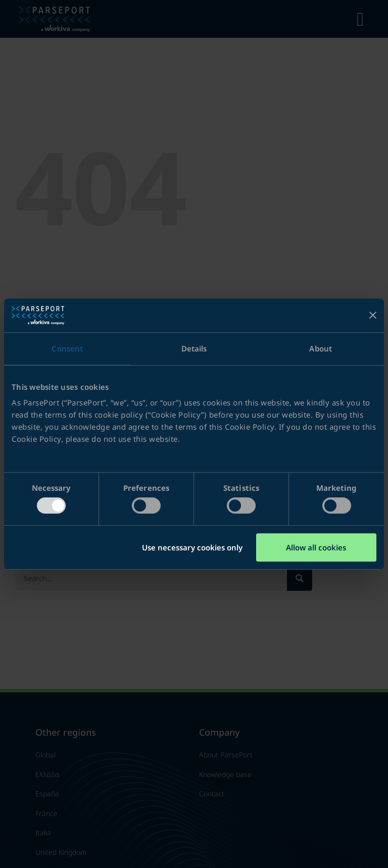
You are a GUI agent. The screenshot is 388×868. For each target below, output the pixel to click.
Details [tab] (194, 348)
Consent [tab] (67, 348)
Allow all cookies (316, 547)
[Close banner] (373, 315)
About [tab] (321, 348)
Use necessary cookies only (192, 547)
